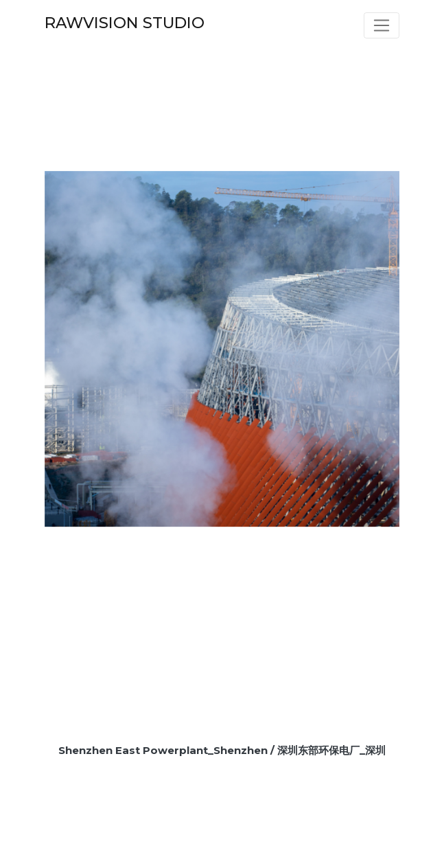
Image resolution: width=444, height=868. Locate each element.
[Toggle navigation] (382, 25)
